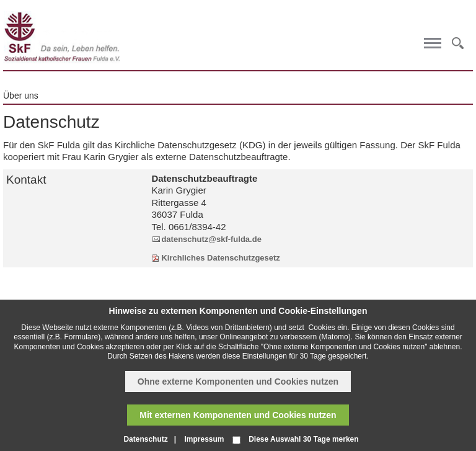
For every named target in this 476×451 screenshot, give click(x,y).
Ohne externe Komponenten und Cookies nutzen (238, 382)
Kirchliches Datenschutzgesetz (220, 258)
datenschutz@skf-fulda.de (211, 239)
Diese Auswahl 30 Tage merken (303, 439)
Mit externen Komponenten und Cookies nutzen (238, 415)
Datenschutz (145, 439)
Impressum (204, 439)
